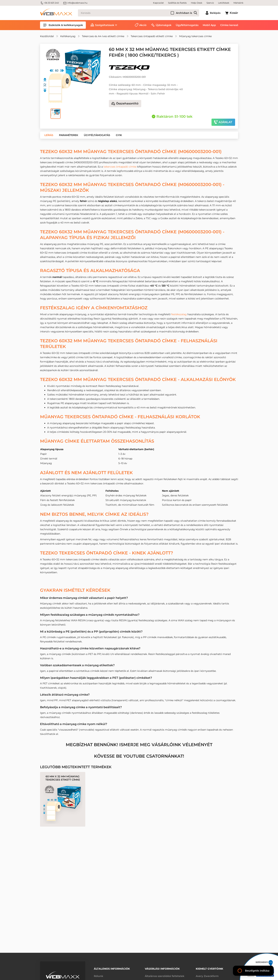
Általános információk (112, 969)
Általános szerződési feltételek (165, 976)
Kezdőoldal (47, 36)
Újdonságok (164, 25)
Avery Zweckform (207, 976)
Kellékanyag (68, 36)
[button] (49, 135)
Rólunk (99, 976)
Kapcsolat (158, 3)
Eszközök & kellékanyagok (63, 25)
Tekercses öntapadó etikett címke (152, 36)
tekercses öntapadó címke (120, 167)
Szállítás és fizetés (177, 3)
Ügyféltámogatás (187, 25)
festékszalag (179, 314)
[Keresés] (139, 13)
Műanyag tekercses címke (195, 36)
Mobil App (209, 25)
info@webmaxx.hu (75, 3)
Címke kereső (229, 25)
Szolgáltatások (105, 25)
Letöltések (224, 3)
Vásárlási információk (162, 969)
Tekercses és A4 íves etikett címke (103, 36)
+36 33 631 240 (49, 3)
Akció (143, 25)
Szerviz (210, 3)
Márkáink (238, 3)
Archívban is (184, 13)
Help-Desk (197, 3)
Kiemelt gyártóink (209, 969)
